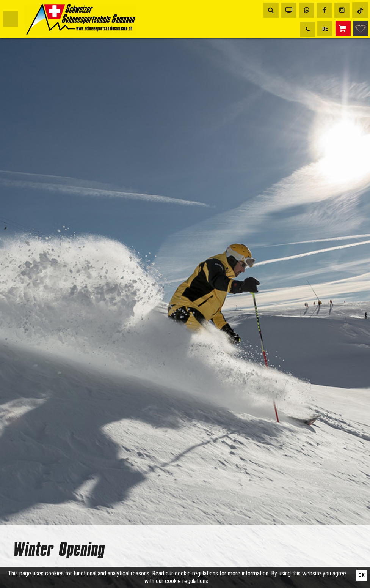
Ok (361, 575)
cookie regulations (196, 573)
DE (325, 29)
